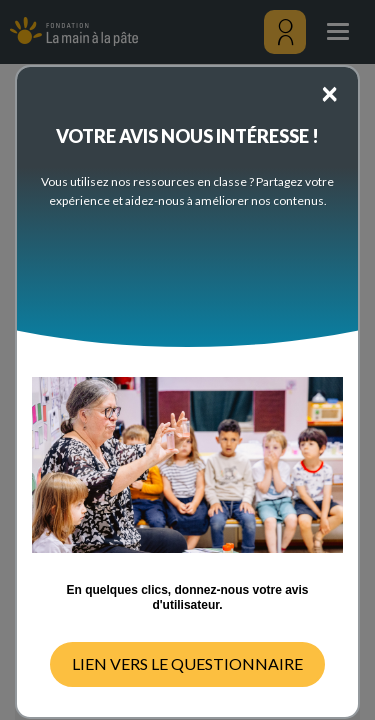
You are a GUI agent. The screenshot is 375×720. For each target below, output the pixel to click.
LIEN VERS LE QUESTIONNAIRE (187, 663)
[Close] (329, 92)
